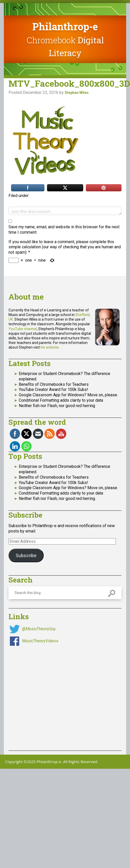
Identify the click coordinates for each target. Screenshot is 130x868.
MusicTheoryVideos (40, 641)
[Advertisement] (48, 695)
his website (50, 347)
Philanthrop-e (65, 26)
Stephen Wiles (77, 93)
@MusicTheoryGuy (39, 629)
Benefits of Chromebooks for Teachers (54, 384)
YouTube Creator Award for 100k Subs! (53, 389)
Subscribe (26, 555)
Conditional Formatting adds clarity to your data (61, 400)
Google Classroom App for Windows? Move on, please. (68, 395)
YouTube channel (23, 329)
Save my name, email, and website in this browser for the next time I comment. (64, 230)
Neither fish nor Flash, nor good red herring (57, 406)
